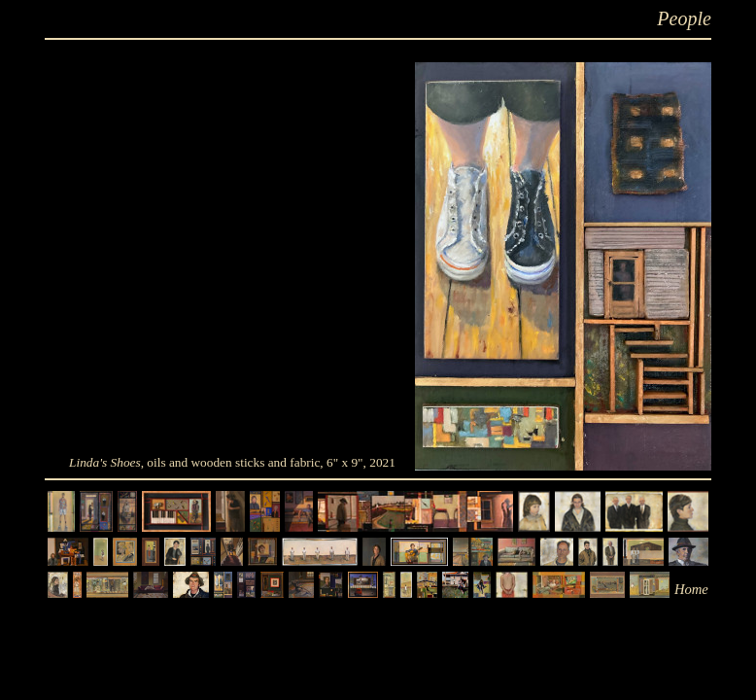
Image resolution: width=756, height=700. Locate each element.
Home (691, 589)
